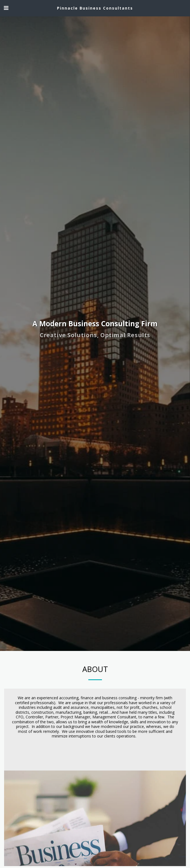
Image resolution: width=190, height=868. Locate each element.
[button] (6, 8)
